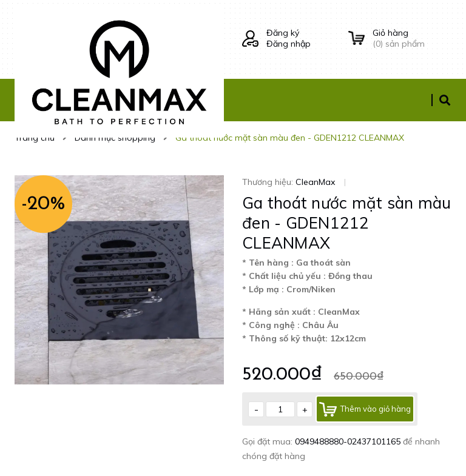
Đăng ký (283, 33)
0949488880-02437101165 (349, 441)
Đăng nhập (289, 44)
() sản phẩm (412, 38)
